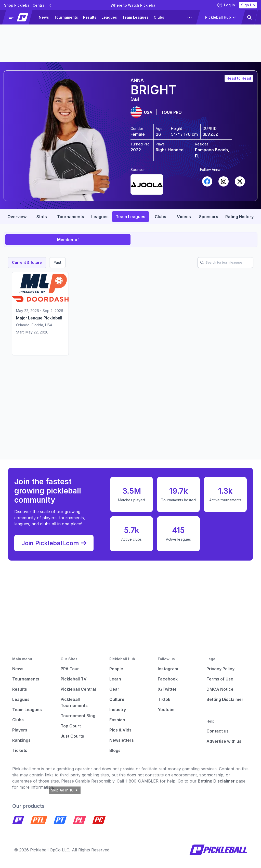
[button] (19, 17)
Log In (226, 5)
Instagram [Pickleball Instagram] (168, 669)
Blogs (115, 750)
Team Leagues (135, 17)
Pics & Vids (120, 730)
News (44, 17)
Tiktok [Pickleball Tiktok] (164, 699)
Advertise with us (224, 741)
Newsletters (122, 740)
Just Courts (72, 736)
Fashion (117, 720)
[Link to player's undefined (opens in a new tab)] (147, 183)
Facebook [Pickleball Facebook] (168, 679)
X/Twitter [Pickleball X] (167, 689)
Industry (118, 710)
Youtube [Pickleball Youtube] (166, 710)
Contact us (218, 731)
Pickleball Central (78, 689)
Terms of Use (220, 679)
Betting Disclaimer (225, 699)
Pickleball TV (74, 679)
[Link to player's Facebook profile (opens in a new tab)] (207, 181)
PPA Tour (70, 669)
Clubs (159, 17)
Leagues (109, 17)
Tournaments (66, 17)
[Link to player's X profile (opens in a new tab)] (240, 181)
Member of (68, 240)
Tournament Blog (78, 716)
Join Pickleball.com (54, 543)
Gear (114, 689)
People (116, 669)
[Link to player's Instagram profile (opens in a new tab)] (224, 181)
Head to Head (239, 78)
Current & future (27, 262)
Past (57, 262)
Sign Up (248, 5)
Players (20, 730)
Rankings (21, 740)
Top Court (71, 726)
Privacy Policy (220, 669)
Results (90, 17)
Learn (115, 679)
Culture (117, 699)
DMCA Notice (220, 689)
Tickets (20, 750)
